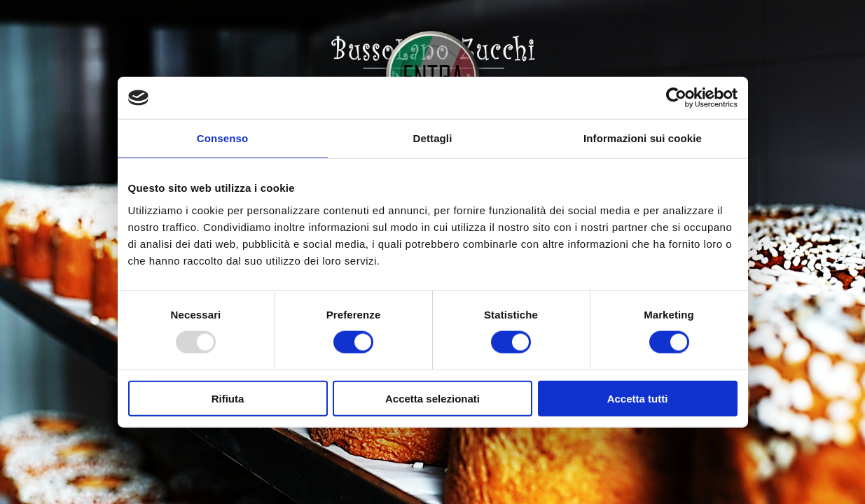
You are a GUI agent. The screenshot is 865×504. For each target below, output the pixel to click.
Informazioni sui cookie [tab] (643, 138)
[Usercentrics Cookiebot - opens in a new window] (676, 98)
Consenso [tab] (222, 138)
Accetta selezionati (432, 398)
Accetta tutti (638, 398)
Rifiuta (228, 398)
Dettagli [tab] (433, 138)
